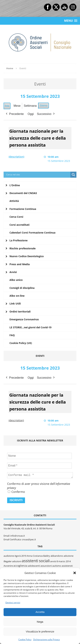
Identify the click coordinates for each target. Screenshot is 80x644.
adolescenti (34, 566)
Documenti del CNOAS (23, 193)
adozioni (17, 561)
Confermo (16, 492)
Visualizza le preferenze (40, 631)
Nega (40, 622)
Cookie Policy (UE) (21, 343)
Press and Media (20, 264)
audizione (9, 556)
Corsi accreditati (19, 225)
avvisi (53, 561)
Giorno (44, 105)
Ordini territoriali (20, 312)
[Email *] (39, 466)
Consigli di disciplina (22, 288)
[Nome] (39, 456)
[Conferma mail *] (40, 475)
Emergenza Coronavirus (24, 319)
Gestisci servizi (13, 602)
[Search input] (38, 175)
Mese (17, 106)
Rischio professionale (22, 248)
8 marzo (61, 561)
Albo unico (16, 280)
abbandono (57, 556)
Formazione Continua (23, 209)
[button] (75, 573)
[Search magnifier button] (73, 175)
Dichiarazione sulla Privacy (47, 639)
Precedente (14, 114)
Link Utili (15, 304)
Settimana (30, 106)
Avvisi (13, 272)
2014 (68, 561)
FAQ (12, 335)
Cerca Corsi (16, 217)
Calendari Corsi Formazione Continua (32, 233)
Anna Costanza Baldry (38, 556)
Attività (14, 201)
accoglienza (20, 566)
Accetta (40, 612)
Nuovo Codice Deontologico (27, 256)
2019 (24, 556)
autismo (57, 566)
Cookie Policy (25, 639)
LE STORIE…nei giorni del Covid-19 (30, 327)
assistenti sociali (36, 561)
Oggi (31, 114)
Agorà (18, 556)
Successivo (46, 114)
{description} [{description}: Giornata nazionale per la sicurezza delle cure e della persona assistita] (16, 157)
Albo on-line (17, 296)
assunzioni (46, 566)
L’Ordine (15, 185)
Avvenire (8, 566)
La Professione (18, 240)
